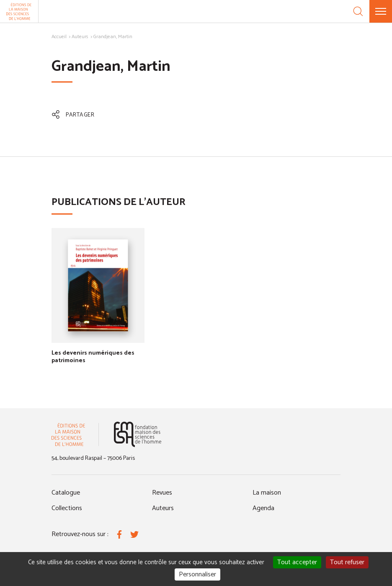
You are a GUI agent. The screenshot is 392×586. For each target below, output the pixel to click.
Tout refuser (347, 562)
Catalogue (66, 493)
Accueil (59, 37)
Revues (162, 493)
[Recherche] (358, 11)
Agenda (263, 508)
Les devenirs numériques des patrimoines (93, 357)
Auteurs (80, 37)
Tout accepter (297, 562)
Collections (67, 508)
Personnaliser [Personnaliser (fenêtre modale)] (197, 574)
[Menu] (381, 11)
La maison (267, 493)
